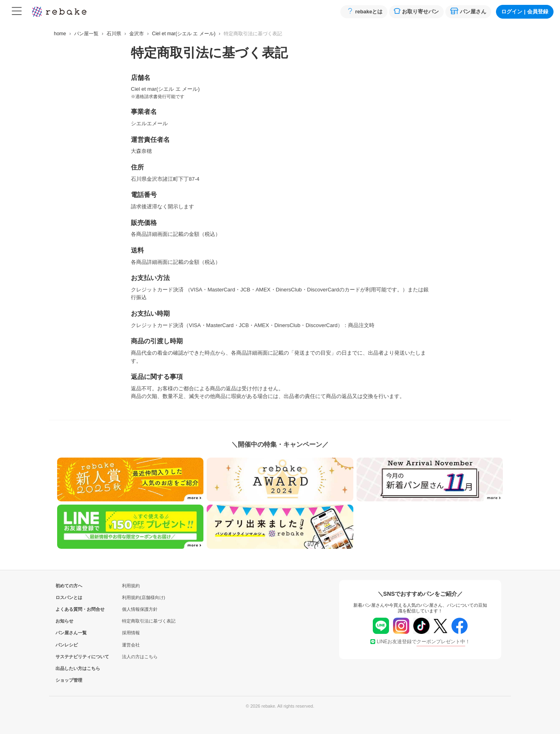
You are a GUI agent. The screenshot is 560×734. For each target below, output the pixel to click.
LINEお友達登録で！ (420, 642)
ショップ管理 (69, 680)
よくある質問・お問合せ (69, 609)
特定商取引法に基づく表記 (149, 621)
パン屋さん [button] (468, 11)
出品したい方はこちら (69, 668)
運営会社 (131, 645)
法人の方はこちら (140, 657)
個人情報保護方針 (140, 609)
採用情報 (131, 633)
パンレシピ (67, 645)
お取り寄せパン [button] (416, 11)
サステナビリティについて (69, 657)
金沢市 (137, 34)
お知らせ (64, 621)
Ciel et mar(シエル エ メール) (184, 34)
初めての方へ (69, 586)
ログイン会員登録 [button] (525, 12)
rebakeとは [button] (364, 11)
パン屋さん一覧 (69, 633)
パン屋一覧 (86, 34)
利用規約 (131, 586)
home (60, 34)
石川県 (114, 34)
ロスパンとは (69, 597)
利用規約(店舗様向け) (143, 597)
